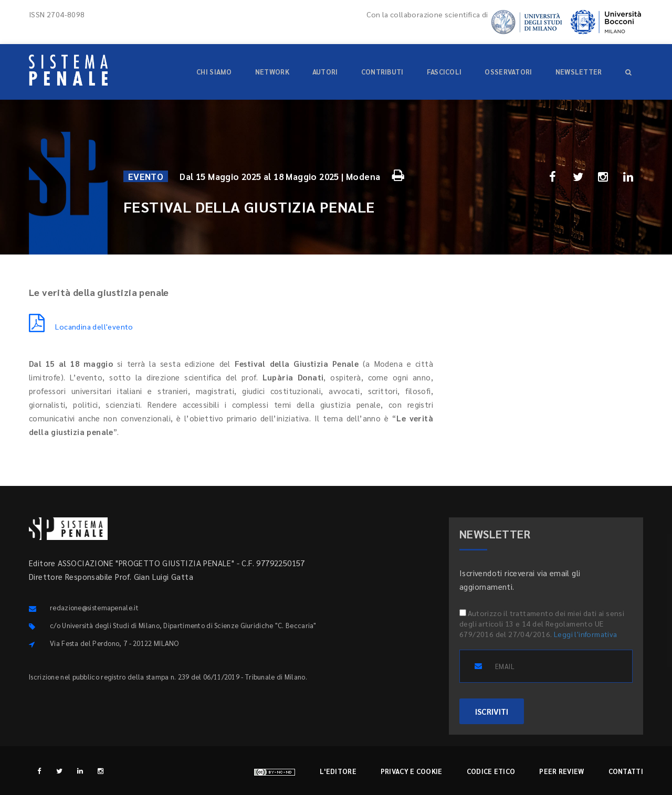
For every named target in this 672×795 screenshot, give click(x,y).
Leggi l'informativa (586, 634)
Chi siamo (214, 72)
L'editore (338, 771)
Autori (325, 72)
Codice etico (491, 771)
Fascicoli (444, 72)
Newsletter (579, 72)
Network (272, 72)
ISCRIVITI (492, 711)
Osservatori (508, 72)
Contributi (382, 72)
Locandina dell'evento (81, 326)
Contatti (626, 771)
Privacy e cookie (412, 771)
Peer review (561, 771)
